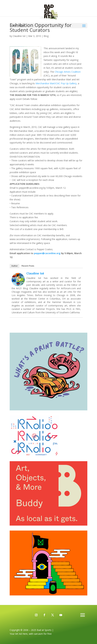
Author (14, 266)
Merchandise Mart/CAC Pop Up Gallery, (56, 83)
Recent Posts (28, 266)
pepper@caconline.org (47, 253)
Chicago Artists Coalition (68, 72)
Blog (46, 36)
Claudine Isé (19, 36)
